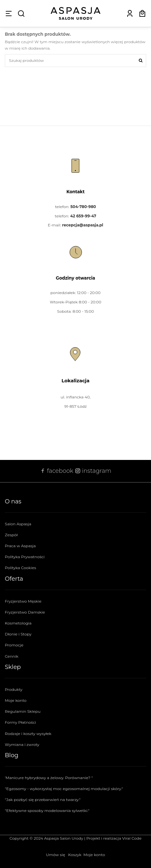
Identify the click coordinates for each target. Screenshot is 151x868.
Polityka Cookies (20, 568)
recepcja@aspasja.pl (83, 225)
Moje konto (16, 700)
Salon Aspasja (18, 524)
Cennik (12, 656)
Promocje (14, 645)
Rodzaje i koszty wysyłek (28, 734)
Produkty (14, 689)
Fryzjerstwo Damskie (25, 612)
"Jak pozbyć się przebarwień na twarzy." (43, 800)
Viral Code (132, 838)
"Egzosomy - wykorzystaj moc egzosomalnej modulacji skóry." (64, 789)
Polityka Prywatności (25, 557)
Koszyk (75, 855)
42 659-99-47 (83, 216)
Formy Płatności (20, 722)
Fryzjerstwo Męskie (23, 601)
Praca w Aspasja (20, 546)
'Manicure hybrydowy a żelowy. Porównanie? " (49, 778)
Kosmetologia (18, 623)
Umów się (56, 855)
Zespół (11, 535)
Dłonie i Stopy (18, 634)
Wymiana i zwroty (22, 744)
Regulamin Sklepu (23, 711)
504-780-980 (83, 207)
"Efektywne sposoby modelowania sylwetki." (47, 811)
